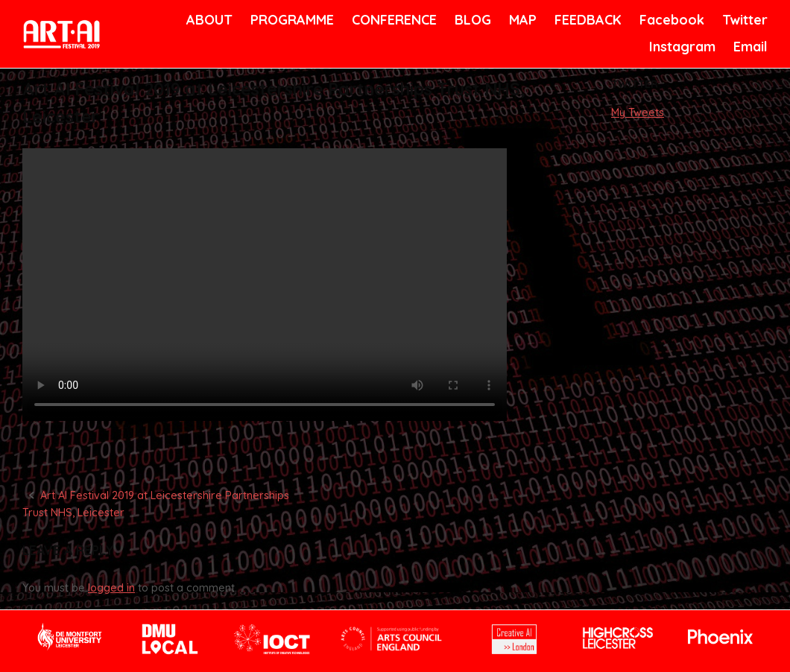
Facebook (670, 20)
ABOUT (208, 20)
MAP (522, 20)
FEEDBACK (586, 20)
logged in (111, 588)
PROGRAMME (290, 20)
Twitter (743, 20)
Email (749, 47)
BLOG (472, 20)
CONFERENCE (392, 20)
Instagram (680, 47)
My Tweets (638, 112)
